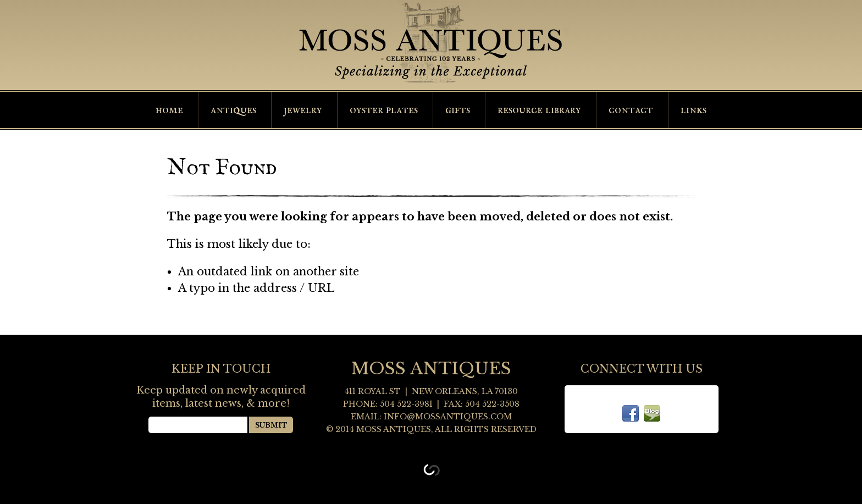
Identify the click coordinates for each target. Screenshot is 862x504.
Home (169, 110)
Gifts (458, 110)
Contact (631, 110)
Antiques (233, 110)
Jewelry (303, 110)
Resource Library (539, 110)
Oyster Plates (384, 110)
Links (694, 110)
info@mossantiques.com (448, 417)
